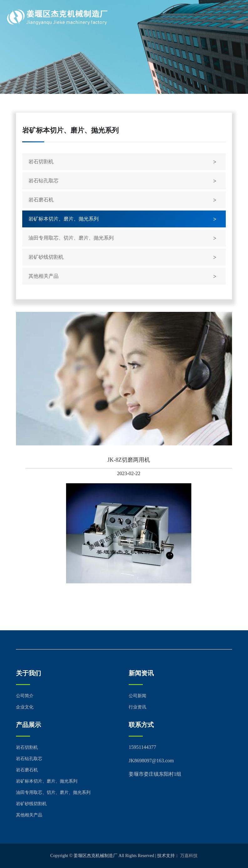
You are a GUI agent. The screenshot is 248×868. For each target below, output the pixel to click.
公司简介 (25, 696)
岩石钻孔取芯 (44, 181)
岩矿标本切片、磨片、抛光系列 (64, 219)
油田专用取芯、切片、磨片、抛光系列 (71, 238)
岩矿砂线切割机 (46, 257)
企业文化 (25, 707)
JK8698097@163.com (151, 761)
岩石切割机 (41, 162)
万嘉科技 (189, 856)
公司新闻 (137, 696)
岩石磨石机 (41, 200)
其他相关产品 (44, 276)
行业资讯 (137, 707)
